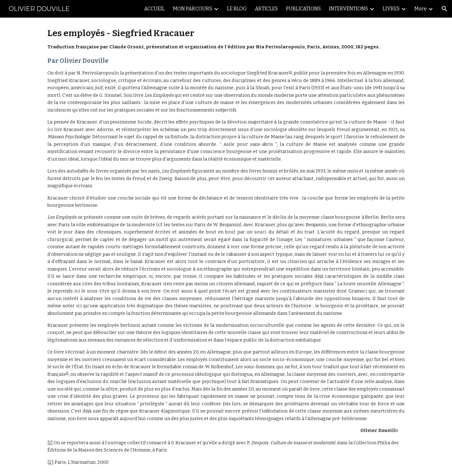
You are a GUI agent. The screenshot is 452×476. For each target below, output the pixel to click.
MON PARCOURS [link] (193, 9)
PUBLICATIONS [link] (303, 9)
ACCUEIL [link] (154, 9)
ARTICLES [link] (266, 9)
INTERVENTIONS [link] (348, 9)
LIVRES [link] (391, 9)
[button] (444, 9)
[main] (226, 247)
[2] (67, 373)
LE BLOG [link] (237, 9)
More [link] (420, 9)
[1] (290, 72)
